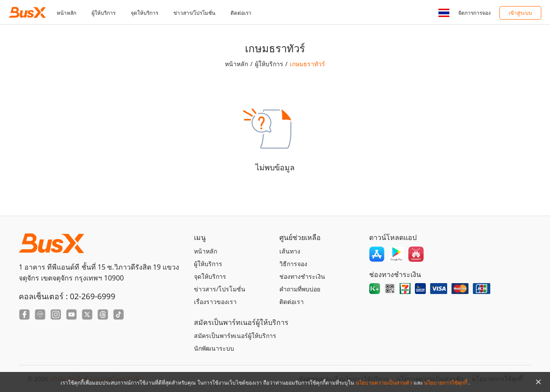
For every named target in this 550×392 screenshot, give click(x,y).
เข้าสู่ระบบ (520, 13)
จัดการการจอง (474, 13)
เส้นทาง (290, 251)
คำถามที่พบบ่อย (300, 289)
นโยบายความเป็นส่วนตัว (385, 383)
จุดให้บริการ (144, 13)
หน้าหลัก (66, 13)
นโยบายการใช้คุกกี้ (446, 383)
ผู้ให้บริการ (104, 13)
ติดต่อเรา (241, 13)
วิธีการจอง (293, 264)
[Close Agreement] (538, 382)
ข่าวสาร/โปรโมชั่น (194, 13)
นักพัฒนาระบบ (214, 348)
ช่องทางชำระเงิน (302, 276)
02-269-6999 (92, 296)
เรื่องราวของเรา (215, 302)
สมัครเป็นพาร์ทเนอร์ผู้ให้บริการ (235, 336)
